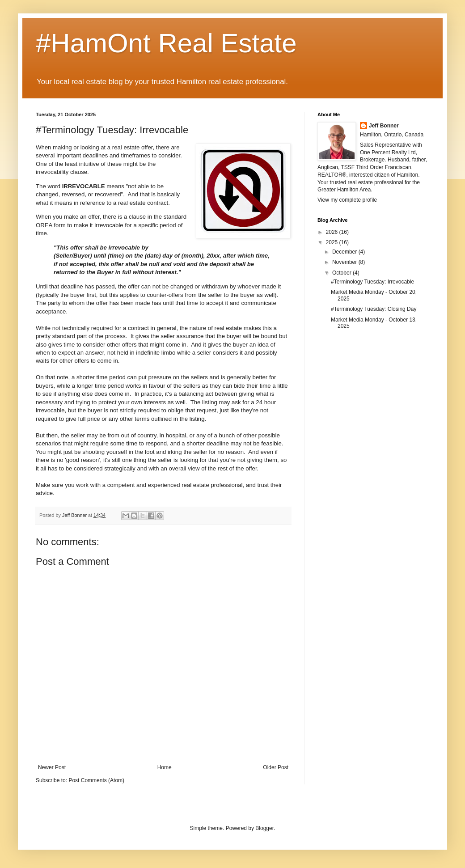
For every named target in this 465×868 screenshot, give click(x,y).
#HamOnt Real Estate (166, 43)
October (342, 273)
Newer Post (52, 767)
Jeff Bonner (384, 126)
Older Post (276, 767)
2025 (333, 242)
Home (165, 767)
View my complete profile (347, 200)
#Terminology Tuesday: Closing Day (374, 309)
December (345, 252)
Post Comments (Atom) (96, 780)
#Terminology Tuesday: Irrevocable (372, 282)
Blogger (264, 828)
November (345, 262)
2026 (333, 232)
